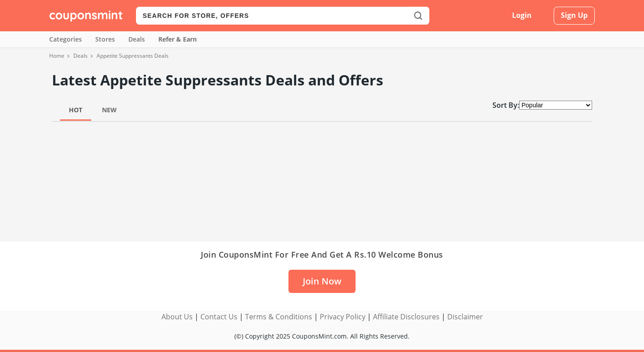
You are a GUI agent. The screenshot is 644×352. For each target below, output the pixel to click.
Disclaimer (465, 317)
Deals (137, 39)
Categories (66, 39)
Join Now (322, 281)
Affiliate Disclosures (406, 317)
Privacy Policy (343, 317)
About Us (177, 317)
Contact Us (219, 317)
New (109, 110)
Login (522, 15)
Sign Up (574, 15)
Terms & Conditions (279, 317)
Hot (76, 110)
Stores (105, 39)
